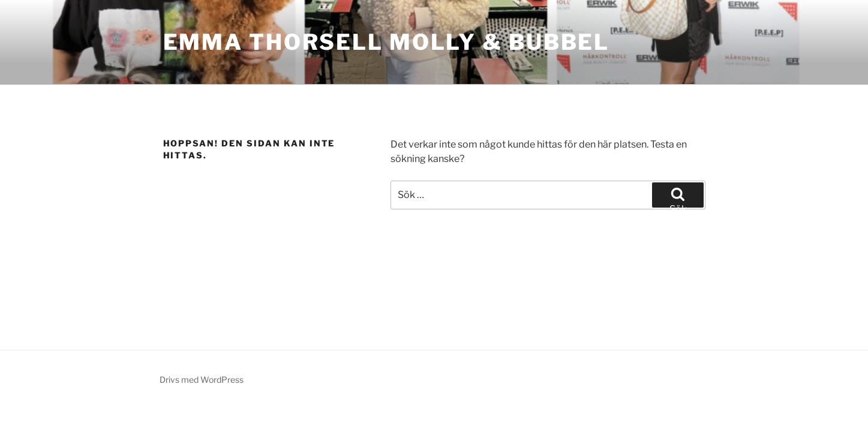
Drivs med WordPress (202, 379)
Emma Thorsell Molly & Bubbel (387, 42)
